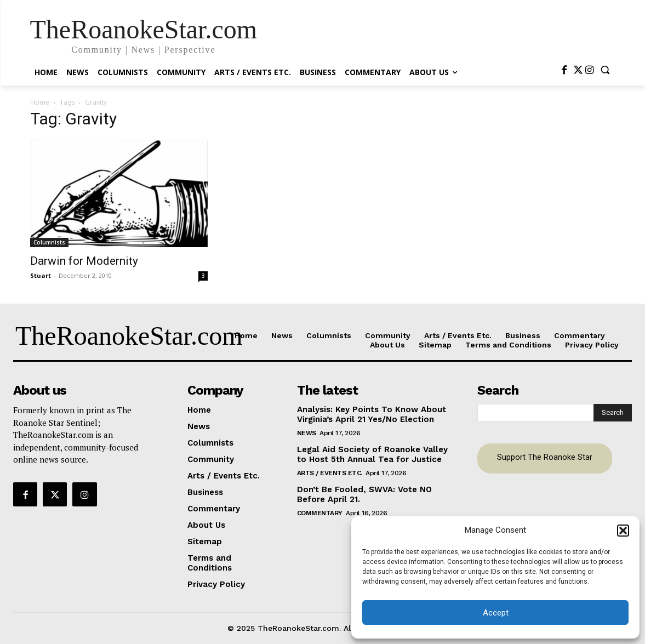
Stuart (41, 275)
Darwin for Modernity (84, 261)
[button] (623, 531)
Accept (496, 613)
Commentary (320, 513)
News (307, 433)
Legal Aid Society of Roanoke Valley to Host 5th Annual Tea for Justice (372, 454)
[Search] (613, 413)
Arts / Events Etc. (330, 473)
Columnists (49, 242)
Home (40, 102)
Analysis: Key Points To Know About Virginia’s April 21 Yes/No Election (372, 414)
